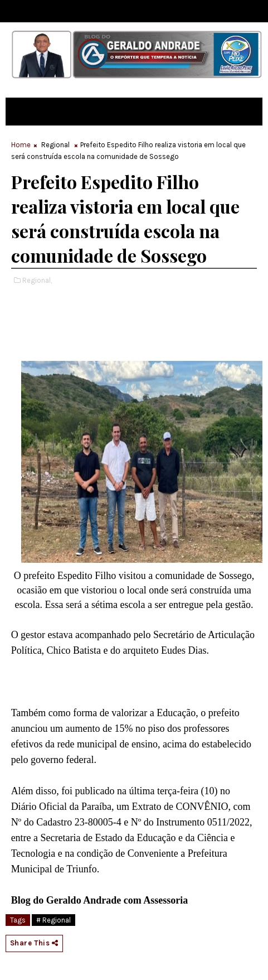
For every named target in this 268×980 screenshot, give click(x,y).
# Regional (53, 920)
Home (21, 145)
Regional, (37, 280)
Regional (55, 145)
